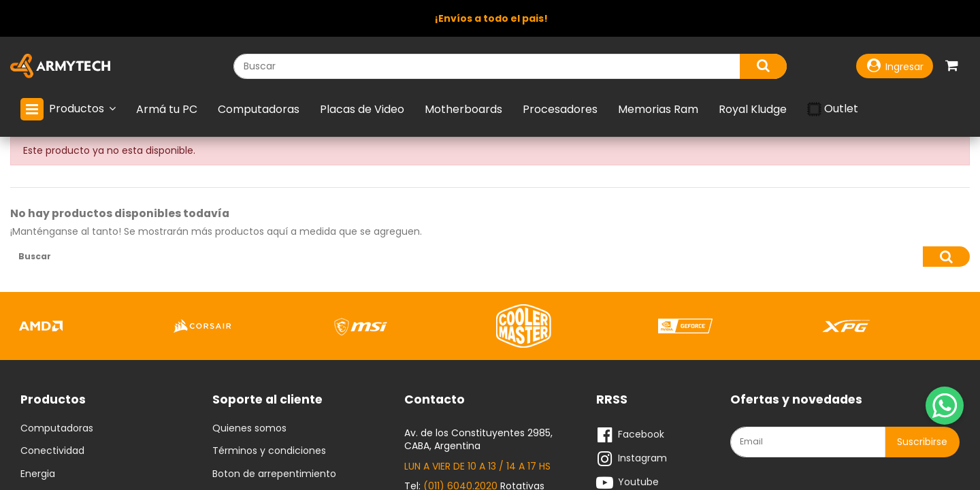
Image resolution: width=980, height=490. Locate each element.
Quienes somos (249, 431)
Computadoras (57, 431)
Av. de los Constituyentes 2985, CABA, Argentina (478, 442)
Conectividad (52, 455)
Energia (38, 477)
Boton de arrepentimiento (274, 477)
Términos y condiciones (269, 455)
